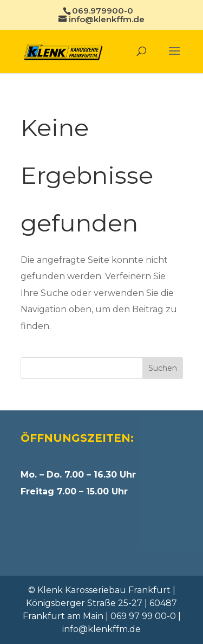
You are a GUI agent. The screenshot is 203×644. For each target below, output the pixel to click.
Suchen (163, 368)
